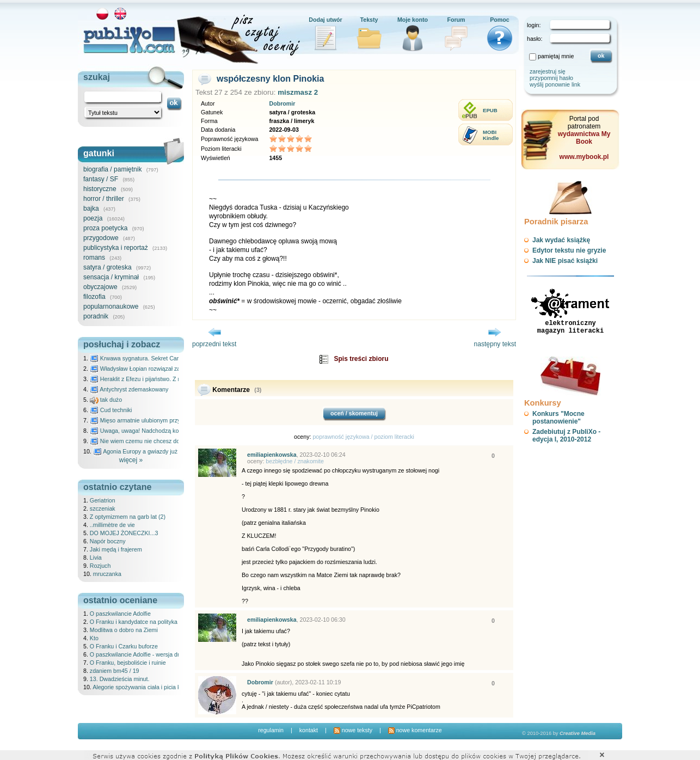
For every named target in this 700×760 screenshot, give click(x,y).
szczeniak (103, 508)
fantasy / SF (101, 179)
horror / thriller (104, 199)
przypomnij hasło (551, 78)
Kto (94, 638)
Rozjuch (100, 566)
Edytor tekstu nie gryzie (569, 250)
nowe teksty (353, 730)
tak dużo (106, 400)
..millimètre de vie (112, 525)
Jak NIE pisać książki (565, 261)
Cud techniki (111, 410)
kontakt (309, 730)
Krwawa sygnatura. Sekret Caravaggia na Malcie (158, 358)
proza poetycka (105, 228)
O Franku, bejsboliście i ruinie (128, 663)
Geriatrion (103, 500)
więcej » (131, 460)
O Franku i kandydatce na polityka (134, 622)
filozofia (94, 297)
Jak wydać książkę (561, 240)
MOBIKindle (491, 135)
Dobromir (282, 103)
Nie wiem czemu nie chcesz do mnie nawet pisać (158, 441)
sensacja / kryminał (111, 277)
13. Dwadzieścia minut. (120, 679)
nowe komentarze (415, 730)
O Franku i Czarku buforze (124, 646)
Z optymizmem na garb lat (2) (128, 517)
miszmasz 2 (298, 92)
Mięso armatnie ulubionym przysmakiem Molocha (158, 420)
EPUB (490, 110)
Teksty (369, 20)
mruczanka (107, 574)
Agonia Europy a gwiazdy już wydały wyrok (153, 451)
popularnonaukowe (111, 307)
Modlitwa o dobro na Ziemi (124, 630)
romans (94, 258)
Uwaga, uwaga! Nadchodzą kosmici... (143, 431)
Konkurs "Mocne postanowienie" (558, 418)
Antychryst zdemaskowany (129, 389)
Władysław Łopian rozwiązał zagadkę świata (152, 369)
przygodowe (101, 238)
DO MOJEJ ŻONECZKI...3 (124, 533)
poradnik (96, 316)
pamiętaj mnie (556, 56)
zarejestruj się (548, 71)
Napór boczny (108, 541)
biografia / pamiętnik (112, 169)
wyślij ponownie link (555, 84)
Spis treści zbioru (361, 359)
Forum (456, 20)
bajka (91, 209)
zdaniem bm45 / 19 (115, 671)
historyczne (100, 189)
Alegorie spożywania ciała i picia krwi (140, 687)
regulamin (271, 730)
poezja (93, 218)
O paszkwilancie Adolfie (120, 614)
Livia (96, 557)
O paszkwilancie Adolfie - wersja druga (139, 654)
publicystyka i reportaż (116, 248)
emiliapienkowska (272, 455)
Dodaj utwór (326, 20)
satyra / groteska (108, 267)
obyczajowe (100, 287)
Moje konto (413, 20)
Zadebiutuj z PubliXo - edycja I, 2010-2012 (566, 436)
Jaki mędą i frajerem (116, 549)
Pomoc (500, 20)
